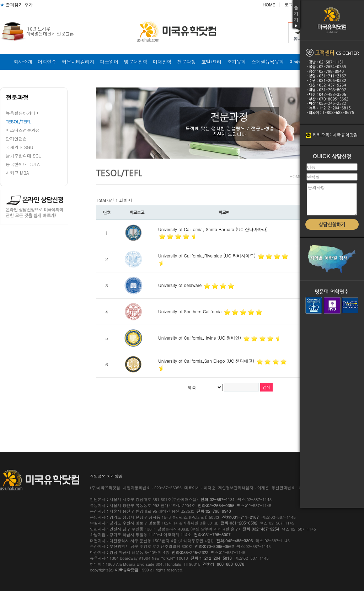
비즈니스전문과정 (23, 130)
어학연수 (47, 62)
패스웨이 (109, 62)
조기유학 (236, 62)
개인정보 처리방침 (106, 476)
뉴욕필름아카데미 (23, 113)
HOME (269, 4)
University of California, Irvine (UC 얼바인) (200, 338)
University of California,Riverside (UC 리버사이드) (208, 255)
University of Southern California (191, 311)
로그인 (291, 4)
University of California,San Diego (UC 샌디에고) (207, 361)
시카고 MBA (17, 173)
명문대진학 (136, 62)
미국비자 (299, 62)
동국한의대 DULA (23, 164)
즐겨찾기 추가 (16, 4)
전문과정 (186, 62)
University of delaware (181, 285)
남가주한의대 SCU (24, 156)
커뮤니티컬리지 (78, 62)
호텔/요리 (211, 62)
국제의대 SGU (19, 147)
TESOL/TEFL (18, 121)
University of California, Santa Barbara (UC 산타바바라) (213, 229)
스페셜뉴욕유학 (267, 62)
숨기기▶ (296, 16)
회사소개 (23, 62)
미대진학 (162, 62)
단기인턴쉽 (16, 139)
